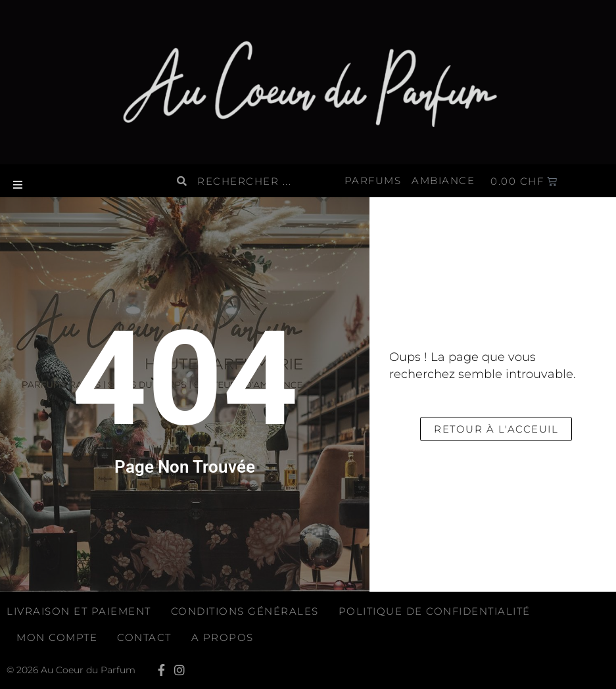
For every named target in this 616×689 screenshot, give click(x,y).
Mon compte (57, 637)
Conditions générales (245, 611)
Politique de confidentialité (435, 611)
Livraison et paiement (79, 611)
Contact (144, 637)
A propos (223, 637)
